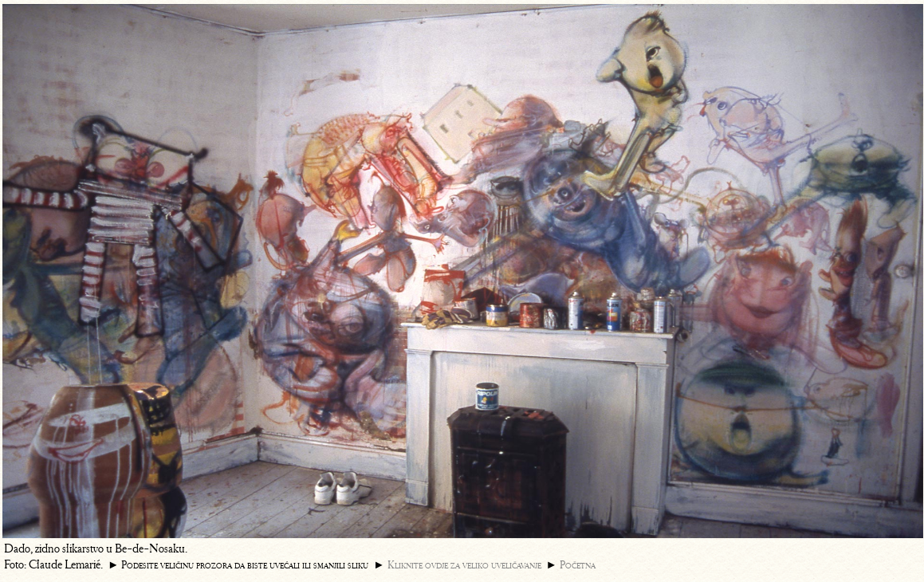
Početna (578, 565)
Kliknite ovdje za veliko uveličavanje (464, 565)
